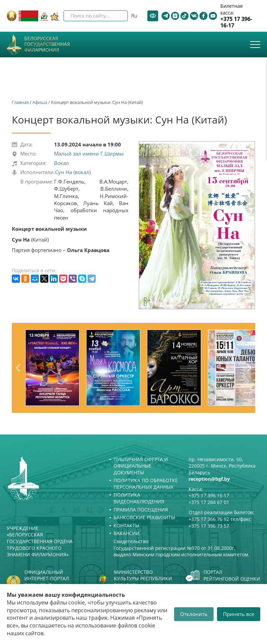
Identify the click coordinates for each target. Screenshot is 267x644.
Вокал (62, 163)
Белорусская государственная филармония (47, 44)
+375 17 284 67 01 (209, 502)
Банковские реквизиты (144, 517)
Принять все (239, 614)
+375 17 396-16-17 (236, 22)
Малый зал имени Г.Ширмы (89, 153)
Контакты (126, 525)
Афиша (40, 102)
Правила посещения (141, 510)
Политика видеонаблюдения (139, 498)
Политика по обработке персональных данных (146, 484)
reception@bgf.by (209, 479)
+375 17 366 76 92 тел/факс (220, 519)
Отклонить (194, 614)
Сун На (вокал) (73, 172)
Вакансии (127, 533)
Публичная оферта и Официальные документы (141, 466)
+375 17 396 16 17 (209, 495)
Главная (20, 102)
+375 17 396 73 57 (209, 526)
